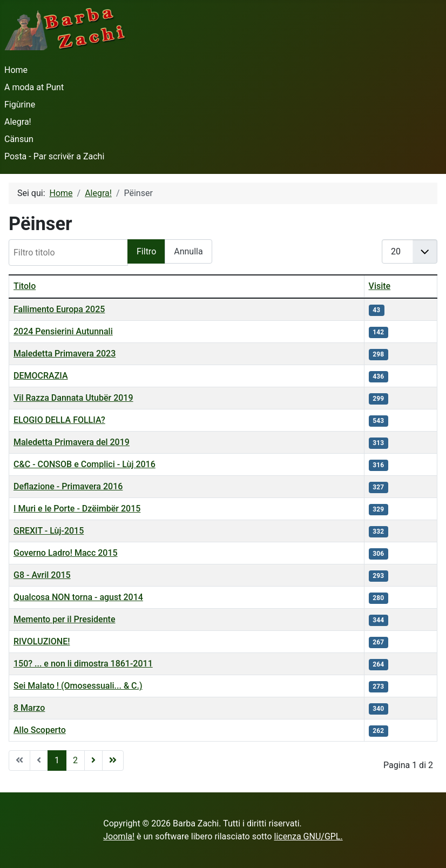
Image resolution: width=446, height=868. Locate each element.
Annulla (188, 251)
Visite (380, 286)
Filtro (146, 251)
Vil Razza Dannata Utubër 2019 (73, 398)
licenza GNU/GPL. (309, 836)
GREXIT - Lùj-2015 (49, 531)
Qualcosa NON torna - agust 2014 (78, 597)
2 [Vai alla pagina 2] (75, 760)
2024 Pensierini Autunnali (63, 331)
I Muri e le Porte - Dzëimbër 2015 (77, 509)
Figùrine (20, 105)
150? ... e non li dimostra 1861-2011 (83, 664)
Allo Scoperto (40, 730)
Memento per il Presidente (65, 619)
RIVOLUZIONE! (42, 641)
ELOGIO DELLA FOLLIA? (59, 420)
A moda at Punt (34, 87)
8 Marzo (29, 708)
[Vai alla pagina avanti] (93, 761)
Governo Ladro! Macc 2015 (66, 553)
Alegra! (18, 122)
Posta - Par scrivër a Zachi (54, 156)
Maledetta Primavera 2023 (65, 354)
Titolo (25, 286)
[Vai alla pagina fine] (113, 761)
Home (16, 70)
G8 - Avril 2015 (42, 575)
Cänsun (19, 139)
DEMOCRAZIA (41, 376)
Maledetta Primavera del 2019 (72, 442)
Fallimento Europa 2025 (59, 309)
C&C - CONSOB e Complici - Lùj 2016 (85, 464)
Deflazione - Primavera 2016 (68, 486)
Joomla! (119, 836)
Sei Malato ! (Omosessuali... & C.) (78, 686)
